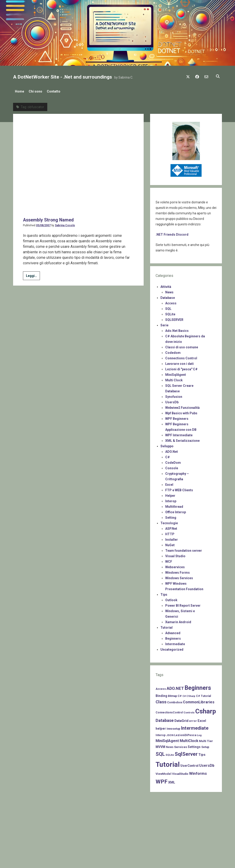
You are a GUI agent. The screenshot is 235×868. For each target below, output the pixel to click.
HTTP (170, 533)
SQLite (170, 313)
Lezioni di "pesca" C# (181, 368)
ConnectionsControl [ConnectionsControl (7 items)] (169, 711)
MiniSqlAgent (176, 373)
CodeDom (173, 461)
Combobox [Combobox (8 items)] (175, 701)
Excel (169, 483)
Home (20, 91)
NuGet (170, 544)
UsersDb (172, 401)
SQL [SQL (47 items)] (160, 753)
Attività (166, 285)
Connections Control (181, 357)
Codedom (173, 351)
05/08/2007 (43, 128)
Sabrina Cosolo (65, 128)
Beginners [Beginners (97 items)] (198, 686)
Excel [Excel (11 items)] (202, 719)
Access (171, 302)
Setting (171, 516)
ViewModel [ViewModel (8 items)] (164, 772)
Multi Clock (174, 379)
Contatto (58, 91)
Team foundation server (184, 549)
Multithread (174, 505)
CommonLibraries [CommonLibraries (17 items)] (199, 701)
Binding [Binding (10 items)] (161, 694)
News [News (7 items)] (170, 746)
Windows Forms (178, 571)
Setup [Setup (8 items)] (205, 746)
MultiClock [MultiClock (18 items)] (189, 739)
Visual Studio (175, 555)
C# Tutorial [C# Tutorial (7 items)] (203, 695)
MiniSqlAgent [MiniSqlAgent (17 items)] (167, 739)
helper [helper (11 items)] (161, 727)
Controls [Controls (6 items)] (189, 711)
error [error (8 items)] (193, 719)
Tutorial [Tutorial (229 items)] (168, 763)
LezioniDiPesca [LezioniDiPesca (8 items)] (185, 734)
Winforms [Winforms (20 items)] (198, 772)
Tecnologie (169, 522)
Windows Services (179, 577)
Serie (164, 324)
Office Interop (176, 511)
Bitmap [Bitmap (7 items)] (172, 695)
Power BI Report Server (183, 604)
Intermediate (175, 643)
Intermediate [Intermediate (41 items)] (195, 727)
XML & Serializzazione (182, 439)
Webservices (175, 566)
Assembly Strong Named (50, 122)
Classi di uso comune (182, 346)
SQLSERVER (174, 318)
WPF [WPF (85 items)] (162, 780)
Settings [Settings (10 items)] (194, 745)
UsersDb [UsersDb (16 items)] (207, 764)
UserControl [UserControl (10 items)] (189, 764)
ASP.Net (171, 527)
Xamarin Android (178, 621)
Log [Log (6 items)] (199, 734)
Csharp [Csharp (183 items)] (206, 710)
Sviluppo (167, 445)
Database (168, 296)
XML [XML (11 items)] (172, 781)
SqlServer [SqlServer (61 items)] (186, 753)
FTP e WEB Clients (179, 489)
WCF (169, 560)
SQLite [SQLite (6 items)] (170, 753)
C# (168, 456)
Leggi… (33, 179)
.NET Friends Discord (172, 233)
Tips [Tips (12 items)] (202, 753)
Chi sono (38, 91)
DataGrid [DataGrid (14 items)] (181, 719)
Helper (170, 494)
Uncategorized (172, 648)
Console (172, 467)
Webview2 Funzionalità (182, 406)
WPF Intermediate (179, 434)
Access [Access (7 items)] (161, 688)
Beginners (173, 637)
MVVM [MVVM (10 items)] (160, 745)
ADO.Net (172, 450)
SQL (168, 307)
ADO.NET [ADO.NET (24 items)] (175, 687)
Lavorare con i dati (179, 362)
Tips (164, 593)
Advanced (173, 632)
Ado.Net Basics (177, 329)
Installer (172, 538)
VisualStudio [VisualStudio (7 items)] (180, 772)
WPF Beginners (177, 417)
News (169, 291)
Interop (171, 500)
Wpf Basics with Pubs (181, 412)
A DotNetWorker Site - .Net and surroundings (63, 77)
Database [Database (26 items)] (165, 719)
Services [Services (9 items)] (181, 746)
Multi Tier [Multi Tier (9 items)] (206, 740)
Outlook (171, 599)
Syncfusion (174, 395)
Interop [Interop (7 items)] (161, 734)
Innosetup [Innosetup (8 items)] (173, 727)
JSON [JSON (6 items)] (170, 734)
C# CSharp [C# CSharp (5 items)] (189, 695)
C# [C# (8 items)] (180, 695)
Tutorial (166, 626)
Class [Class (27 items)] (161, 701)
